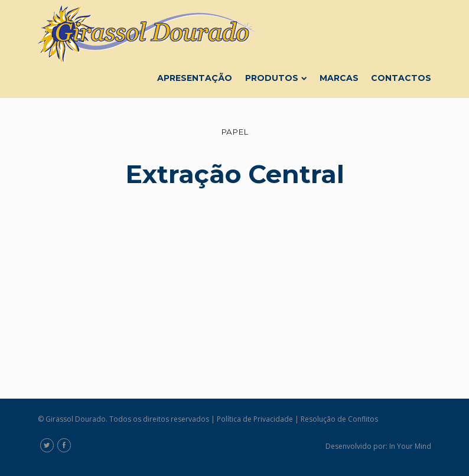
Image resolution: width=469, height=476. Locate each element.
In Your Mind (410, 446)
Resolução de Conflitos (339, 419)
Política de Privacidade (255, 419)
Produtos (276, 78)
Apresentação (195, 78)
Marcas (339, 78)
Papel (234, 132)
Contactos (401, 78)
